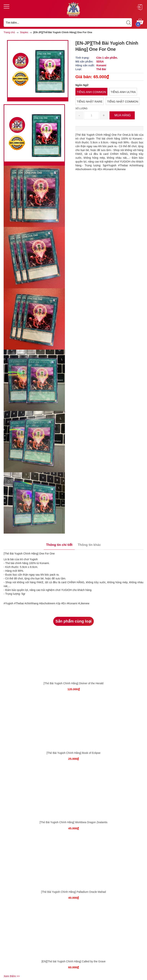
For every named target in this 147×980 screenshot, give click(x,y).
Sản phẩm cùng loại (74, 621)
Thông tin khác (89, 545)
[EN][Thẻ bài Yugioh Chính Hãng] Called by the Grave (74, 961)
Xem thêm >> (12, 976)
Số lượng (81, 108)
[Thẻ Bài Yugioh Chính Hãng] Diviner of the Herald (74, 683)
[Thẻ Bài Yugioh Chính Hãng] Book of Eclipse (73, 753)
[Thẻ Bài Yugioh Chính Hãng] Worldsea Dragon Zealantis (74, 822)
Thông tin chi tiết (59, 545)
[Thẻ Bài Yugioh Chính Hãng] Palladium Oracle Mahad (74, 892)
